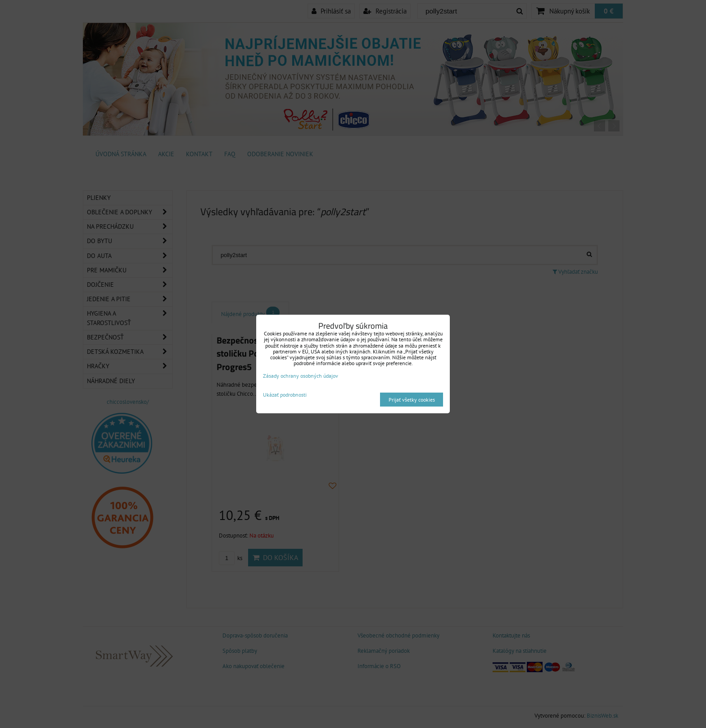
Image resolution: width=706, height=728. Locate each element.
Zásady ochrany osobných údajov (301, 376)
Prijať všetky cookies (412, 400)
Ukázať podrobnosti (285, 395)
